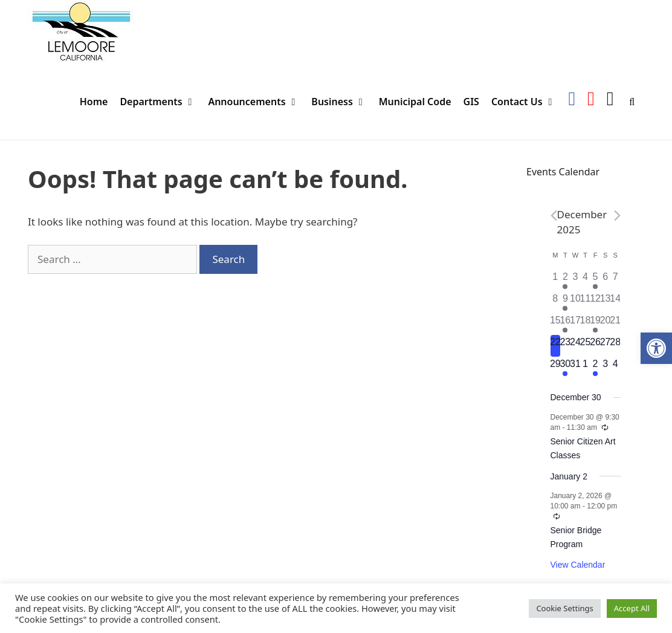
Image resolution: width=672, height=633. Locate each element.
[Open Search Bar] (632, 102)
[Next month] (617, 216)
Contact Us (527, 102)
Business (342, 102)
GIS (471, 102)
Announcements (257, 102)
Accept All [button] (632, 608)
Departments (161, 102)
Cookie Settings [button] (564, 608)
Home (94, 102)
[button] (656, 348)
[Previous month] (554, 216)
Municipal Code (415, 102)
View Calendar (578, 565)
